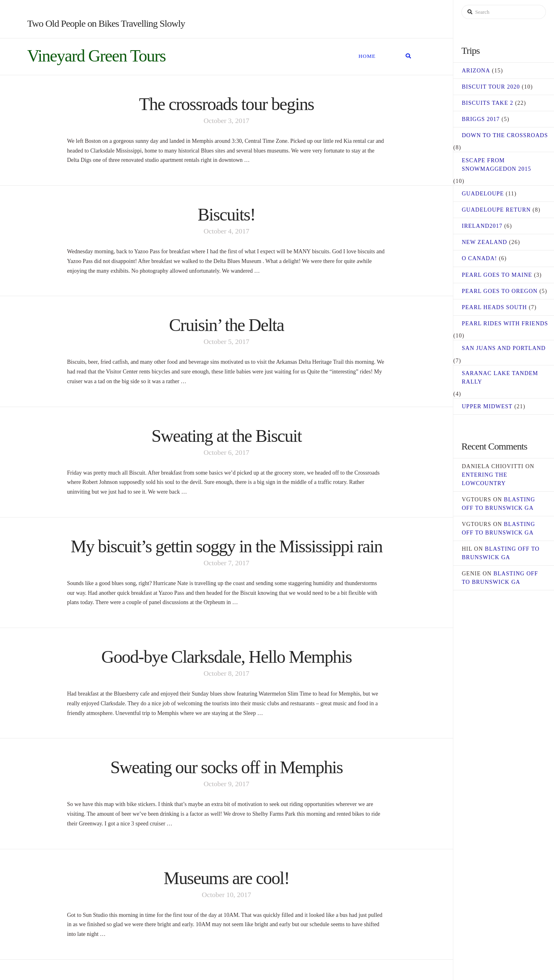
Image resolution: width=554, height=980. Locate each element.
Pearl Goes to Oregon (500, 291)
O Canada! (479, 258)
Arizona (476, 71)
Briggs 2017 (481, 119)
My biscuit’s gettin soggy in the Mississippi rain (227, 546)
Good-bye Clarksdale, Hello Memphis (226, 657)
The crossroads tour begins (226, 104)
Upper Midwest (487, 406)
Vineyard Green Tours (96, 56)
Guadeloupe (483, 194)
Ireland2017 (482, 226)
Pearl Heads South (494, 307)
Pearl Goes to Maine (497, 275)
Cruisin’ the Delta (226, 325)
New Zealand (484, 242)
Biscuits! (226, 215)
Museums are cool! (227, 878)
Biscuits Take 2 (487, 103)
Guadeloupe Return (496, 210)
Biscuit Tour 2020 (491, 87)
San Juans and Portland (504, 348)
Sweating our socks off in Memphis (227, 767)
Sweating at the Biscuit (226, 436)
